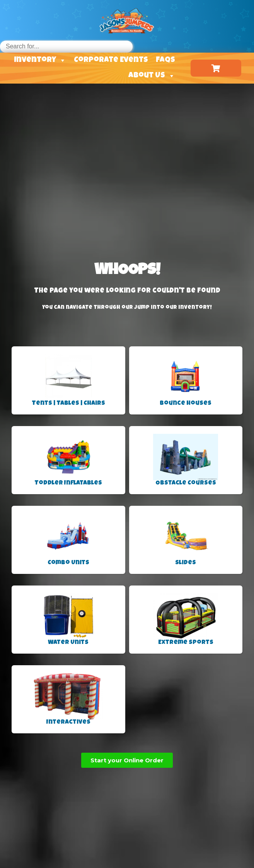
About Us (152, 76)
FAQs (165, 60)
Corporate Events (111, 60)
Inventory (40, 60)
